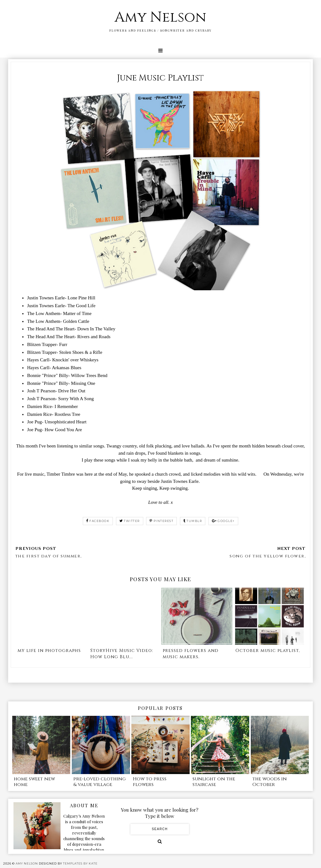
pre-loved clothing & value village (100, 782)
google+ (223, 521)
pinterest (161, 521)
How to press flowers (150, 782)
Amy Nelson (160, 17)
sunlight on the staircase (214, 782)
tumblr (193, 521)
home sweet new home (34, 782)
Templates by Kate (80, 863)
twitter (130, 521)
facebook (98, 521)
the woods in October (270, 782)
